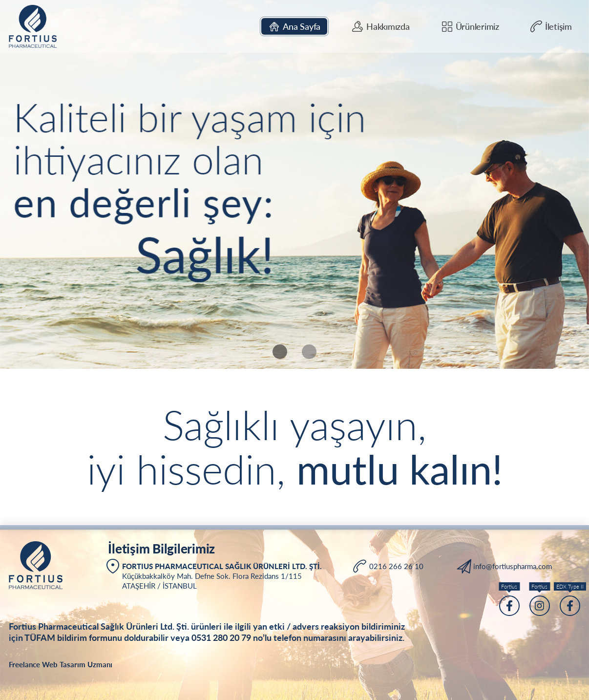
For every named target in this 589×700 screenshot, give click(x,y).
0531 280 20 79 (221, 637)
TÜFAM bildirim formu (68, 637)
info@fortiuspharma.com (513, 566)
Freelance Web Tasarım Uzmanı (61, 664)
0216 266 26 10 (396, 566)
